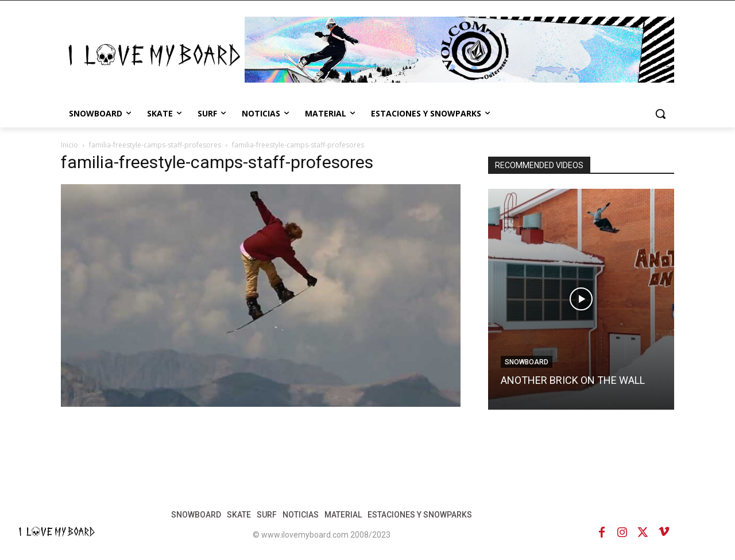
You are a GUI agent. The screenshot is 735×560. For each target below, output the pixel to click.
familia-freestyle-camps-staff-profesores (155, 145)
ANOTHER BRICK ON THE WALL (573, 380)
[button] (660, 114)
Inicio (69, 145)
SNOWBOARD (527, 362)
